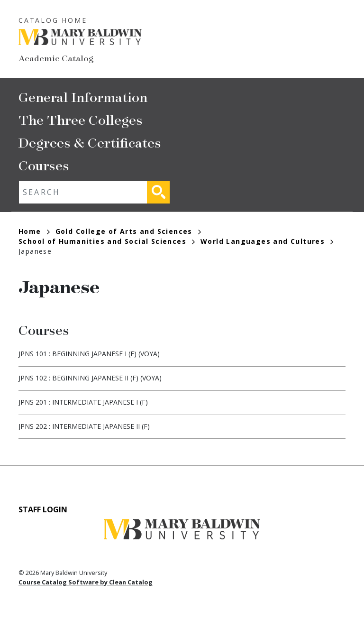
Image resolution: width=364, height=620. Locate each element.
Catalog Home (53, 20)
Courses (44, 165)
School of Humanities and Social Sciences (107, 241)
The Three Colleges (81, 119)
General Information (83, 97)
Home (34, 231)
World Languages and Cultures (267, 241)
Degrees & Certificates (90, 142)
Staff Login (43, 509)
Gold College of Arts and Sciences (128, 231)
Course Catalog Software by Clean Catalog (86, 582)
